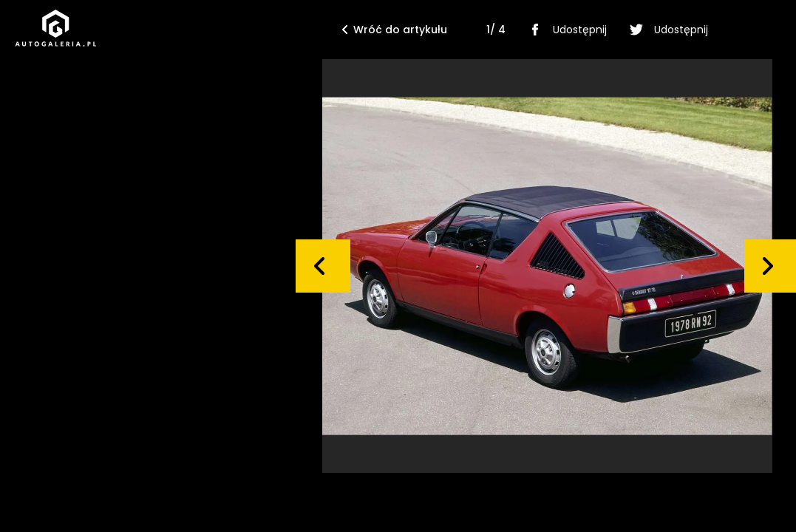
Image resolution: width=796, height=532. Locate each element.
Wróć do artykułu (395, 30)
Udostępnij (565, 30)
